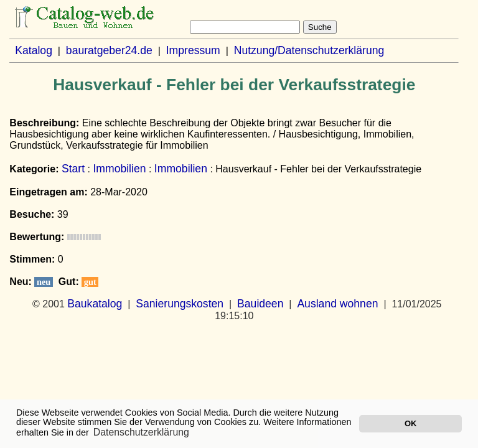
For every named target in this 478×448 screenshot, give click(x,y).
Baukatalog (95, 304)
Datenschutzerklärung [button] (141, 432)
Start (73, 169)
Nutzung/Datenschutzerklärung (309, 50)
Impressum (193, 50)
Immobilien (119, 169)
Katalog (34, 50)
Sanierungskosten (180, 304)
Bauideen (260, 304)
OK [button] (410, 423)
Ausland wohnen (337, 304)
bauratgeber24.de (109, 50)
